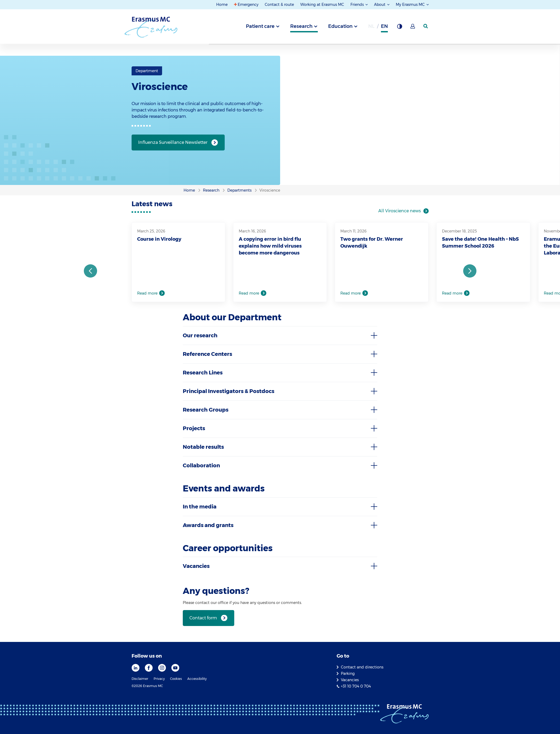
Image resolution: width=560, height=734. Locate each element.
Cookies (176, 679)
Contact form (203, 618)
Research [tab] (301, 26)
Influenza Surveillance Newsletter (173, 142)
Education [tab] (340, 26)
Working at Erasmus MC (322, 5)
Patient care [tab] (260, 26)
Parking (348, 673)
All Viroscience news (400, 211)
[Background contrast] (400, 28)
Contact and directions (362, 667)
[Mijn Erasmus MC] (413, 28)
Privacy (159, 679)
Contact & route (279, 5)
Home (222, 5)
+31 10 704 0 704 (356, 686)
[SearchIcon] (426, 26)
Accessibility (197, 679)
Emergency (248, 5)
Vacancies (350, 680)
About (380, 5)
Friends (358, 5)
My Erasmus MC (411, 5)
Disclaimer (140, 679)
